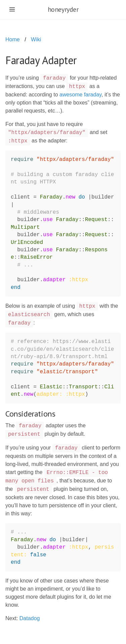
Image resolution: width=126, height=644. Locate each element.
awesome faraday (80, 95)
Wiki (36, 39)
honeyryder (63, 9)
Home (13, 39)
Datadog (30, 618)
